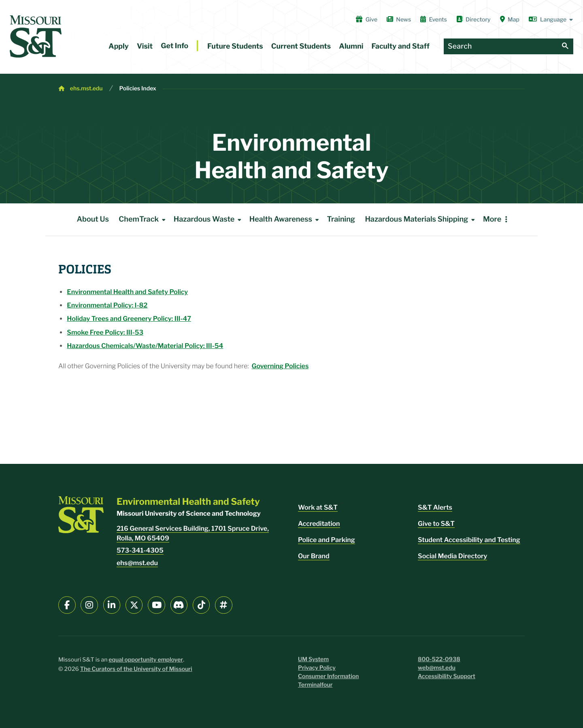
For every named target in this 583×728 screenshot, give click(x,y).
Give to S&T (436, 524)
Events (434, 19)
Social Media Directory (452, 556)
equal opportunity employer (146, 660)
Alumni (351, 46)
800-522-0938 (439, 659)
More (492, 219)
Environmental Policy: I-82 (107, 305)
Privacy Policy (317, 668)
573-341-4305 (140, 550)
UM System (313, 659)
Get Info (174, 46)
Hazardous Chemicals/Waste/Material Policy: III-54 (145, 346)
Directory (473, 19)
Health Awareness (286, 220)
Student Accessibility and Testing (469, 540)
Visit (145, 46)
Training (341, 219)
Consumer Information (328, 676)
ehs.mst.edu (86, 89)
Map (510, 19)
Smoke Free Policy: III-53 (105, 332)
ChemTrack (144, 220)
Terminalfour (315, 685)
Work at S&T (318, 507)
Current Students (301, 46)
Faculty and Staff (401, 46)
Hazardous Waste (209, 220)
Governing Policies (280, 366)
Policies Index (138, 89)
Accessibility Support (447, 676)
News (399, 19)
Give (367, 19)
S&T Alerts (435, 507)
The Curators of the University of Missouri (136, 669)
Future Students (235, 46)
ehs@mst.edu (137, 563)
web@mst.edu (437, 668)
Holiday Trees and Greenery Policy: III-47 (129, 319)
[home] (36, 36)
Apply (119, 46)
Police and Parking (327, 540)
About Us (93, 219)
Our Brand (314, 556)
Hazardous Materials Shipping (421, 220)
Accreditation (319, 524)
